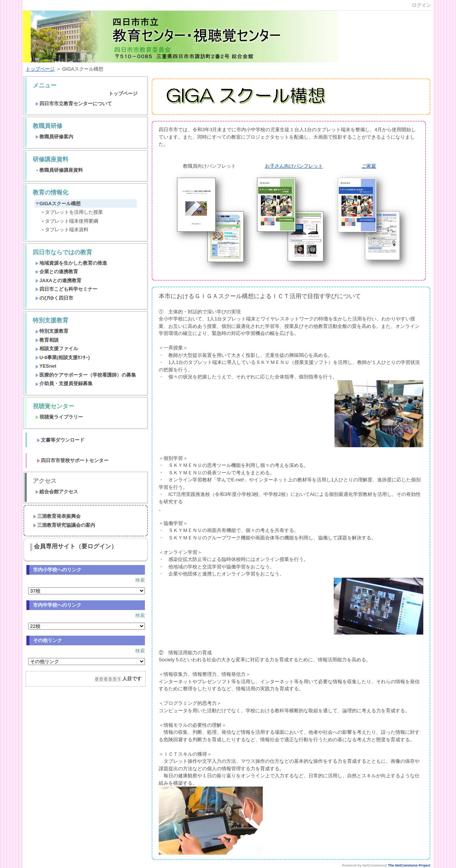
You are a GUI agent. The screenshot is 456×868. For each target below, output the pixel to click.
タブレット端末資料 (65, 230)
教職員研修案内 (54, 137)
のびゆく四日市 (54, 298)
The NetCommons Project (409, 865)
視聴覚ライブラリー (59, 417)
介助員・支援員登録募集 (64, 383)
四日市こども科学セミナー (66, 289)
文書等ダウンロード (61, 440)
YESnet (46, 366)
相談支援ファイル (57, 349)
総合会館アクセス (57, 492)
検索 (140, 580)
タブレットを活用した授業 (72, 212)
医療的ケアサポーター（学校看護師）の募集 (86, 375)
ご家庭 (369, 166)
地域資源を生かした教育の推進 (71, 263)
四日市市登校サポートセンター (73, 460)
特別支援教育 (52, 331)
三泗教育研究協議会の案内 (64, 525)
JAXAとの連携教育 (58, 280)
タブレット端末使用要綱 (69, 221)
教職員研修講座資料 (59, 170)
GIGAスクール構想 (58, 204)
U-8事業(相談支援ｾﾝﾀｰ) (63, 357)
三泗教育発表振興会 (57, 516)
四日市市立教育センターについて (74, 104)
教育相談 (47, 340)
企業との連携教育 (57, 272)
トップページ (40, 69)
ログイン (421, 5)
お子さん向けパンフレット (294, 166)
